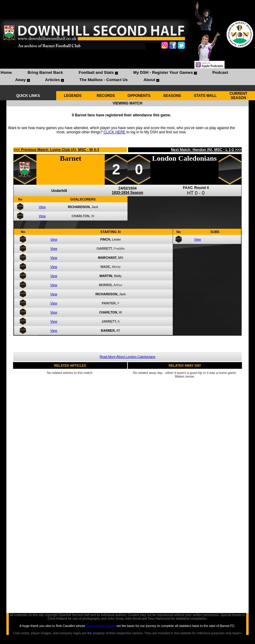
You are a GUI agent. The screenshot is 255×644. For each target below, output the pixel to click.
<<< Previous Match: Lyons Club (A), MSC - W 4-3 (56, 150)
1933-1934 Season (127, 193)
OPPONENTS (139, 96)
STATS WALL (205, 96)
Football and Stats (96, 72)
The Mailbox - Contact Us (103, 80)
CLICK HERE (114, 132)
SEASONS (172, 96)
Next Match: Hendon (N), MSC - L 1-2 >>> (206, 150)
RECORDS (106, 96)
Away (20, 80)
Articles (53, 80)
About (150, 80)
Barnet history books (101, 626)
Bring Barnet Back (45, 72)
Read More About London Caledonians (127, 357)
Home (6, 72)
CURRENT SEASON (238, 96)
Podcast (220, 72)
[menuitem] (6, 73)
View (42, 207)
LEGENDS (73, 96)
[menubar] (127, 77)
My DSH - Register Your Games (163, 72)
